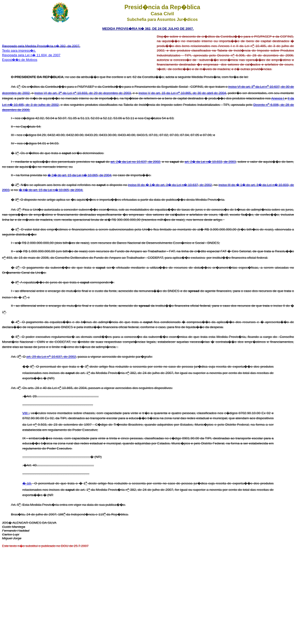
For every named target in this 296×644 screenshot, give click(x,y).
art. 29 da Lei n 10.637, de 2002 (51, 357)
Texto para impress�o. (19, 51)
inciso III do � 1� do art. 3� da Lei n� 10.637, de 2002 (170, 185)
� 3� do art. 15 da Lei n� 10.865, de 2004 (79, 175)
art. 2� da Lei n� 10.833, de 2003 (210, 162)
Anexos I (278, 98)
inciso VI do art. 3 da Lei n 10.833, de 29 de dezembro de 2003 (83, 93)
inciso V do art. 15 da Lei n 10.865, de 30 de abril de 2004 (182, 93)
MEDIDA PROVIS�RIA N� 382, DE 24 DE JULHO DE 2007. (148, 29)
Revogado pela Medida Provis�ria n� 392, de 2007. (41, 46)
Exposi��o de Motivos (20, 60)
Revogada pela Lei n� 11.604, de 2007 (31, 55)
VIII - (26, 413)
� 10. (27, 483)
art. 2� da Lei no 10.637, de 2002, (136, 162)
